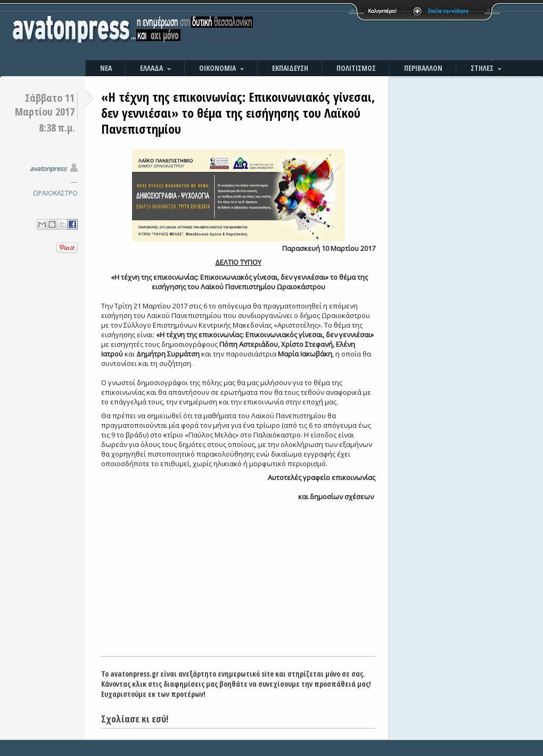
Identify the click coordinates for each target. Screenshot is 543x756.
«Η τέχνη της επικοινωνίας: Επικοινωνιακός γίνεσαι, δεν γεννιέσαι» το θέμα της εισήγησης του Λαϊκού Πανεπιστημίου (238, 113)
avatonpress (48, 169)
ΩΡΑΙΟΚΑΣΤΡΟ (55, 193)
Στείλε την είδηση (448, 11)
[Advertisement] (386, 32)
